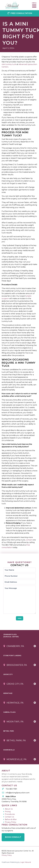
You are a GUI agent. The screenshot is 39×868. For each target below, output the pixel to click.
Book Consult (13, 837)
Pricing (8, 812)
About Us (9, 809)
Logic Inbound (25, 862)
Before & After (11, 819)
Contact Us (9, 817)
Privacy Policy (11, 822)
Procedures (10, 814)
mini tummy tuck (9, 64)
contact (29, 540)
